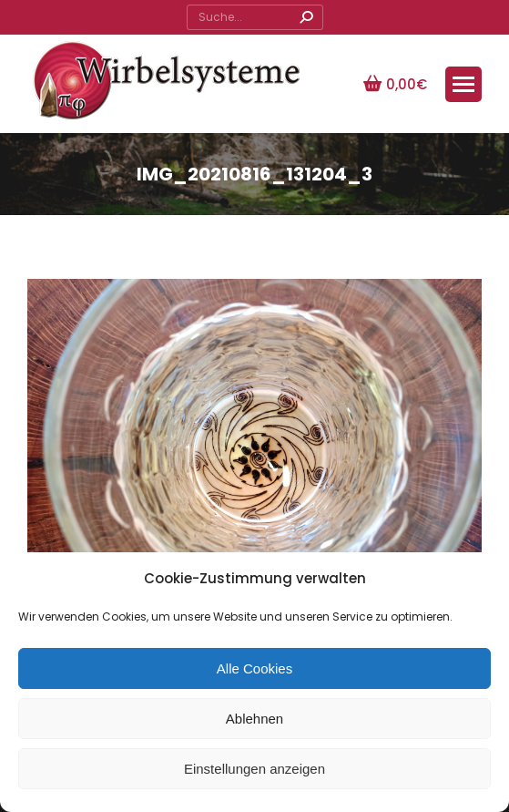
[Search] (255, 17)
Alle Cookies (254, 668)
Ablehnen (254, 719)
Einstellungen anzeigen (254, 769)
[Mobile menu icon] (463, 84)
